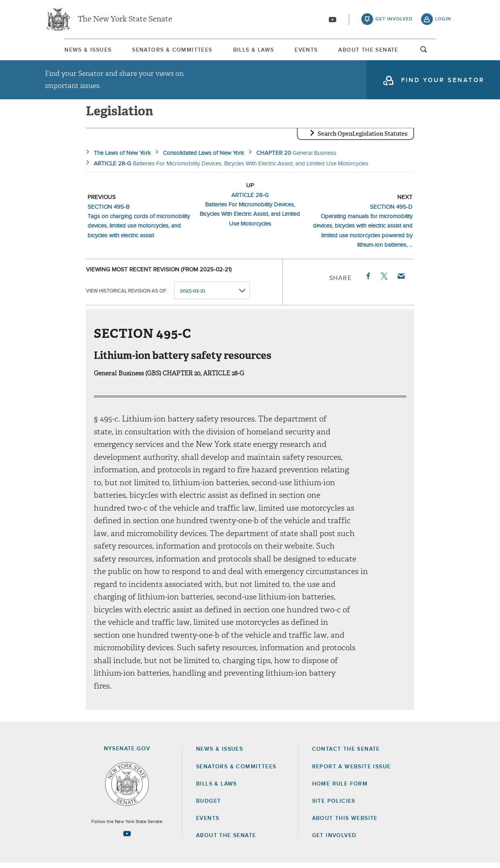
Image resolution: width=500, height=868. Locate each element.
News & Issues (68, 50)
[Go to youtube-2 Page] (127, 839)
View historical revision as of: (127, 296)
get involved (394, 20)
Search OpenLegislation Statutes (362, 139)
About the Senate (226, 841)
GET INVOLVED (334, 841)
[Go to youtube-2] (332, 20)
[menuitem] (68, 50)
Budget (208, 806)
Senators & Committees (162, 50)
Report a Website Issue (352, 772)
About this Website (345, 823)
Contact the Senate (346, 754)
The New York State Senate (125, 20)
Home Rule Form (340, 789)
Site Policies (334, 806)
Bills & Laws (252, 50)
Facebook (368, 281)
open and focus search (443, 52)
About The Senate (384, 50)
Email (401, 281)
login (443, 20)
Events (313, 50)
